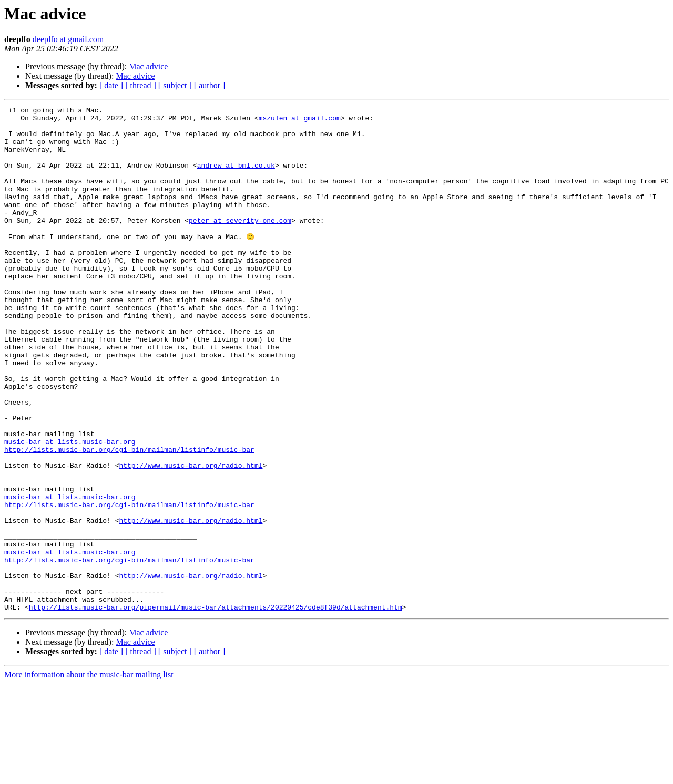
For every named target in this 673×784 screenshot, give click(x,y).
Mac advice (148, 66)
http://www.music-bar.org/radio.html (191, 537)
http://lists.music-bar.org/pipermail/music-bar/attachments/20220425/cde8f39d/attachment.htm (216, 707)
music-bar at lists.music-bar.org (70, 509)
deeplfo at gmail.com (68, 39)
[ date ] (111, 85)
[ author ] (210, 85)
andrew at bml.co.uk (236, 178)
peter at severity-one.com (240, 244)
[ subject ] (175, 85)
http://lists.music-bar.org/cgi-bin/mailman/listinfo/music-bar (129, 518)
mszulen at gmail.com (300, 121)
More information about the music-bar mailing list (89, 775)
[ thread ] (141, 85)
